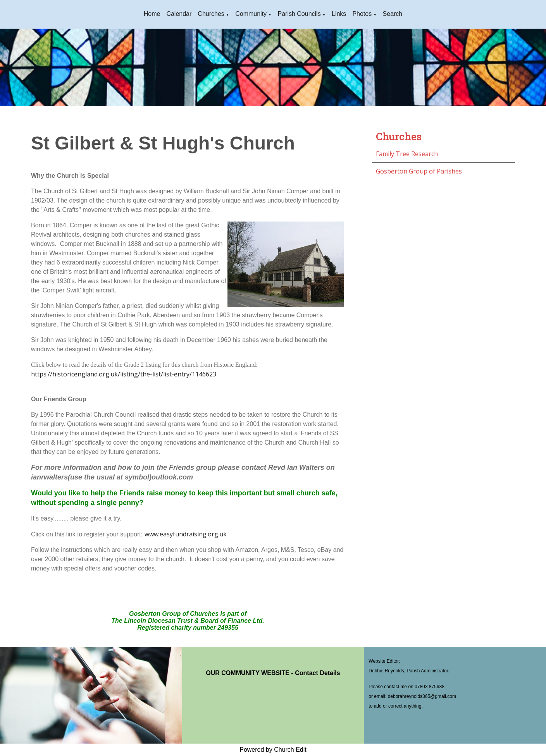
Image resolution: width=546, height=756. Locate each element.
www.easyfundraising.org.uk (186, 534)
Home (152, 14)
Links (339, 14)
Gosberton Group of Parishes (419, 171)
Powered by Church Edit (273, 750)
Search (393, 14)
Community (251, 14)
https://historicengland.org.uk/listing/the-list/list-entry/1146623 (124, 374)
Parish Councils (299, 14)
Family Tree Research (407, 154)
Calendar (179, 14)
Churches (211, 14)
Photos (362, 14)
